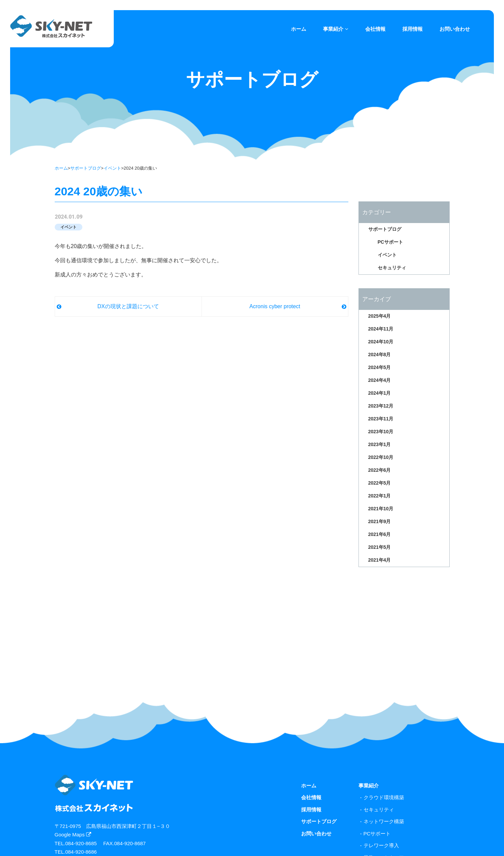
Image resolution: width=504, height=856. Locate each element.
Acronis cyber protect (275, 306)
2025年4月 (380, 316)
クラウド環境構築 (384, 797)
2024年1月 (380, 393)
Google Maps (73, 835)
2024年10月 (381, 342)
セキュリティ (392, 268)
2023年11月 (381, 419)
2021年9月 (380, 521)
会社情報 (375, 29)
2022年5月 (380, 483)
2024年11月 (381, 329)
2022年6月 (380, 470)
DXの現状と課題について (128, 306)
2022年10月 (381, 457)
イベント (112, 168)
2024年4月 (380, 380)
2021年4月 (380, 560)
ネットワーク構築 (384, 821)
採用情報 (413, 29)
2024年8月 (380, 354)
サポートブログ (86, 168)
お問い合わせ (455, 29)
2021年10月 (381, 509)
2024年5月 (380, 367)
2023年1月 (380, 444)
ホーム (299, 29)
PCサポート (390, 242)
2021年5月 (380, 547)
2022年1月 (380, 496)
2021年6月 (380, 534)
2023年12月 (381, 406)
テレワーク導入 (381, 845)
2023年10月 (381, 432)
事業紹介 (336, 29)
